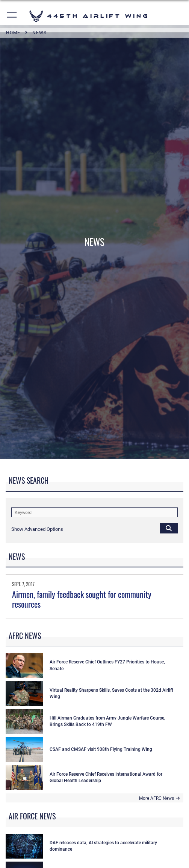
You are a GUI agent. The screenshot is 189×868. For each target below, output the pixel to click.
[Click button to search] (169, 528)
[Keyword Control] (94, 512)
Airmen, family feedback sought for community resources (82, 599)
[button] (12, 16)
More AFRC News (159, 798)
